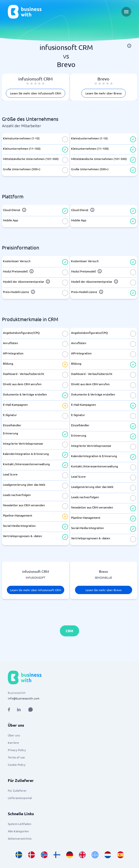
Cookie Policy (17, 765)
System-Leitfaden (20, 824)
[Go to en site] (95, 855)
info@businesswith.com (24, 698)
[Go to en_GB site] (82, 855)
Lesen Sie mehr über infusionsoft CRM (36, 93)
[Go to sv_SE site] (19, 855)
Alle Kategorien (18, 831)
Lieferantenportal (20, 798)
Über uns (14, 735)
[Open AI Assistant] (31, 710)
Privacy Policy (17, 750)
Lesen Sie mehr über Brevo (104, 93)
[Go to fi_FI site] (57, 855)
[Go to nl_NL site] (108, 855)
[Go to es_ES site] (120, 855)
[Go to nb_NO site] (44, 855)
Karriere (13, 743)
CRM (69, 631)
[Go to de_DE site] (70, 855)
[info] (129, 46)
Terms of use (16, 757)
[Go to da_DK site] (32, 855)
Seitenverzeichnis (20, 838)
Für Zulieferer (17, 790)
